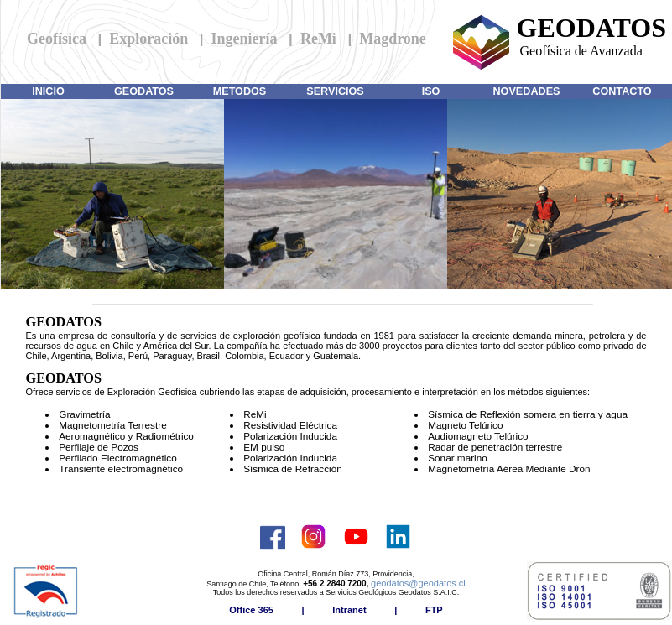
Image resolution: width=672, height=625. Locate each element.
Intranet (349, 610)
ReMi (318, 39)
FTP (434, 610)
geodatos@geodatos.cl (418, 583)
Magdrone (393, 39)
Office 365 (251, 610)
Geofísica (57, 39)
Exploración (148, 39)
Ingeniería (245, 39)
